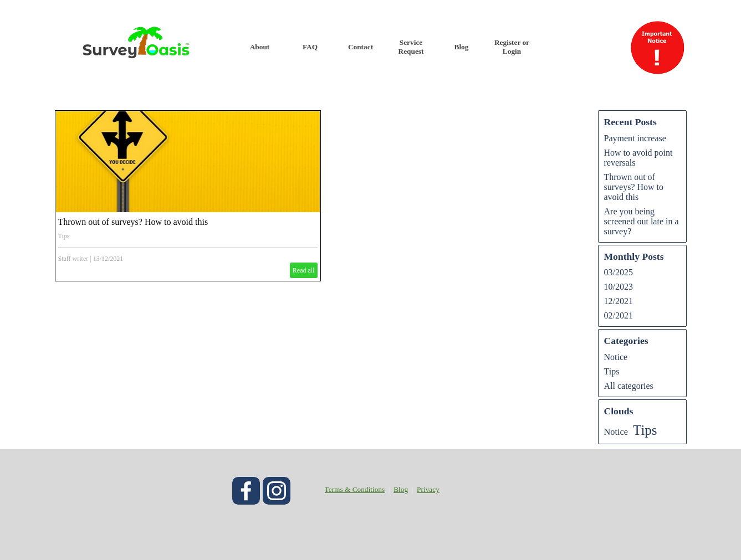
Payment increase (635, 138)
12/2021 (619, 301)
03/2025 (619, 272)
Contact (361, 47)
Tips (64, 236)
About (260, 47)
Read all (304, 270)
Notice (616, 357)
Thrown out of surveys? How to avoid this (133, 222)
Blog (462, 47)
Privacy (428, 489)
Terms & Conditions (355, 489)
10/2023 (619, 287)
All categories (629, 386)
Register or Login (512, 47)
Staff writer (73, 259)
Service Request (411, 47)
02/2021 (619, 315)
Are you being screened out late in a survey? (642, 221)
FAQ (310, 47)
